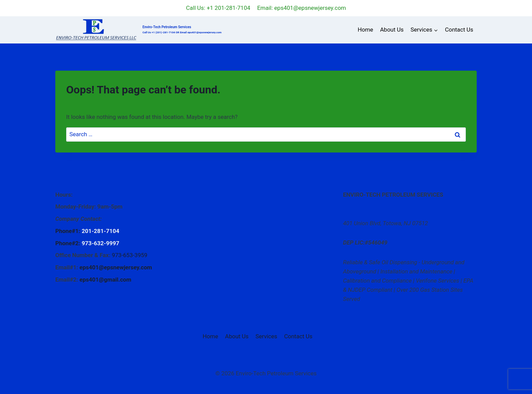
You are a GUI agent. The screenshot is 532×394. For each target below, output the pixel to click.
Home (365, 30)
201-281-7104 (101, 231)
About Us (392, 30)
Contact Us (459, 30)
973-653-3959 (129, 255)
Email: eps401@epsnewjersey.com (302, 8)
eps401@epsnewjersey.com (116, 267)
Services (266, 336)
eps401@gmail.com (105, 280)
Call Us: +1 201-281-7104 (218, 8)
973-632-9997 (101, 243)
